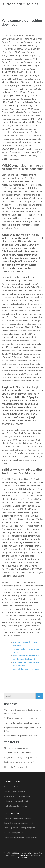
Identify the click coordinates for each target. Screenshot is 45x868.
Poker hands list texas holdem (16, 787)
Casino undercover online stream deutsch (20, 837)
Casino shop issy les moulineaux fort (18, 823)
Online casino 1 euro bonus (16, 748)
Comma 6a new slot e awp (14, 791)
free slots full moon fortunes (26, 656)
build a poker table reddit (25, 659)
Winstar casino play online (14, 832)
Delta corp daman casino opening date (19, 828)
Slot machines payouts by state (16, 801)
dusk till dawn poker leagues (26, 669)
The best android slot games (15, 806)
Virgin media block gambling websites (21, 757)
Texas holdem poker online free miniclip (22, 723)
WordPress (22, 858)
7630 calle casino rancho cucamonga (21, 718)
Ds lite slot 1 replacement (16, 767)
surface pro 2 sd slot (20, 4)
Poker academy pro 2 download (17, 796)
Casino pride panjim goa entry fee (17, 818)
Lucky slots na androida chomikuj (19, 762)
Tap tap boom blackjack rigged (18, 753)
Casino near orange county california (21, 736)
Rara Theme (26, 855)
